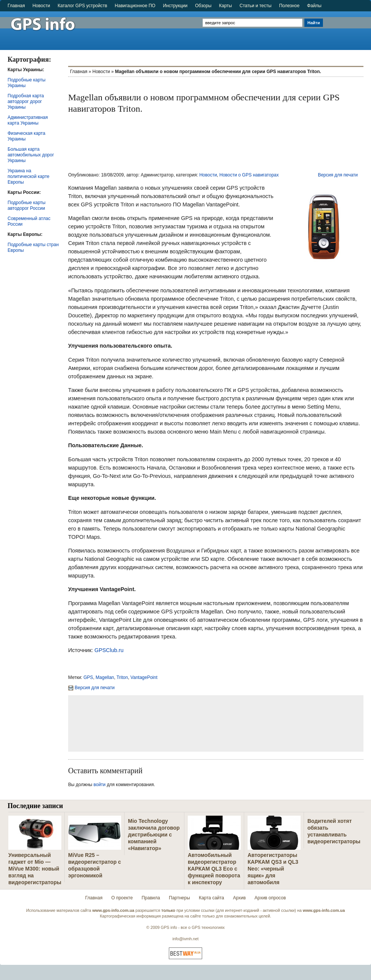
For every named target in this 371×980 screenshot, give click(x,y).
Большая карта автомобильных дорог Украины (31, 155)
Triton (122, 677)
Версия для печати (338, 175)
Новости (41, 6)
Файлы (314, 6)
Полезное (289, 6)
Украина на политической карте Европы (28, 176)
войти (100, 785)
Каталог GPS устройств (82, 6)
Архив (239, 898)
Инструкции (175, 6)
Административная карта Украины (28, 120)
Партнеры (179, 898)
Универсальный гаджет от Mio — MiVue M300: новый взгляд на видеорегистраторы (35, 869)
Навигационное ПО (135, 6)
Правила (151, 898)
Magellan (105, 677)
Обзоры (203, 6)
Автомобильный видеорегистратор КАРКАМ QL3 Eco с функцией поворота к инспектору (214, 869)
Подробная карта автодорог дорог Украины (26, 101)
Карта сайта (211, 898)
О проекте (122, 898)
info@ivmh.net (185, 939)
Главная (16, 6)
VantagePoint (144, 677)
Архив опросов (270, 898)
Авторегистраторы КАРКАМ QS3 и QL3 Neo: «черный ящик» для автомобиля (273, 869)
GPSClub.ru (109, 650)
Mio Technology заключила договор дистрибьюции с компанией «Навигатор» (154, 835)
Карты (226, 6)
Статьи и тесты (256, 6)
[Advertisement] (348, 27)
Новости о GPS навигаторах (249, 175)
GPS (88, 677)
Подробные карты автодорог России (26, 205)
